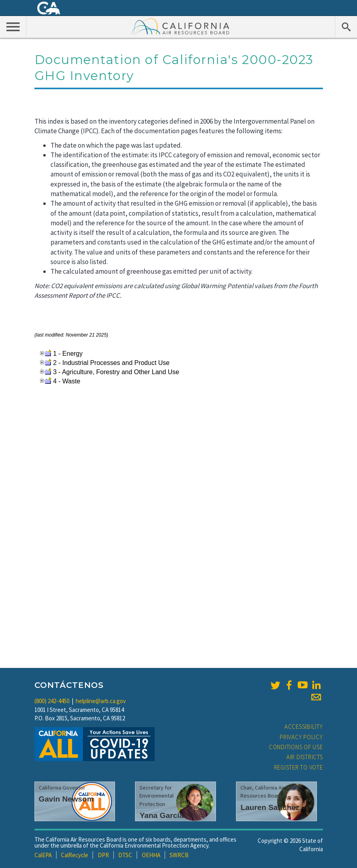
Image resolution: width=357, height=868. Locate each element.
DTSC (125, 855)
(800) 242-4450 (52, 701)
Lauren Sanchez (270, 807)
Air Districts (305, 757)
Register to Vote (299, 767)
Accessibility (304, 727)
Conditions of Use (296, 747)
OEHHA (151, 855)
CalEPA (43, 855)
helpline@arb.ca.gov (101, 701)
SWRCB (179, 855)
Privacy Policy (301, 737)
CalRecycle (75, 855)
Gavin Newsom (67, 799)
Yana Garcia (161, 815)
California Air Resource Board (181, 26)
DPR (103, 855)
